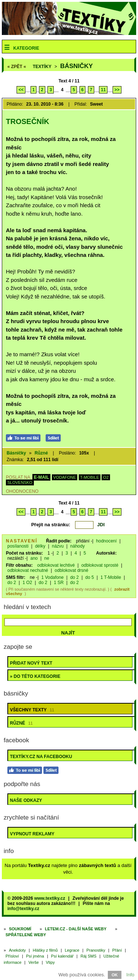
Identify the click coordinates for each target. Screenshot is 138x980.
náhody (77, 546)
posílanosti (18, 546)
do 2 (75, 577)
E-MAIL (41, 477)
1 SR (59, 583)
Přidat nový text (31, 663)
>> (117, 90)
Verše (33, 962)
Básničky (76, 66)
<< (21, 90)
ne (47, 558)
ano (34, 558)
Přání (117, 950)
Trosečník (28, 121)
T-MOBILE (90, 477)
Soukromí (20, 929)
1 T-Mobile (111, 577)
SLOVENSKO (20, 482)
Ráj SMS (89, 956)
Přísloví (12, 956)
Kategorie (26, 48)
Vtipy (50, 962)
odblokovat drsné (72, 570)
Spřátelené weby (26, 935)
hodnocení (106, 541)
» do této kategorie (35, 676)
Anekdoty (17, 950)
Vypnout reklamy (32, 834)
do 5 (90, 577)
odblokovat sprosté (100, 565)
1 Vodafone (52, 577)
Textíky (42, 67)
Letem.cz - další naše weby (76, 929)
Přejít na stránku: (51, 525)
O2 (106, 477)
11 (103, 90)
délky (40, 546)
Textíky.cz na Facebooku (41, 757)
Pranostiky (96, 950)
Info (130, 975)
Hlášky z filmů (45, 950)
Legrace (72, 950)
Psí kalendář (62, 956)
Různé (41, 453)
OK (115, 975)
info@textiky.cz (23, 909)
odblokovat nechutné (28, 570)
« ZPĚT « (17, 67)
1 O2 (27, 583)
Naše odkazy (26, 800)
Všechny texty (32, 710)
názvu (58, 546)
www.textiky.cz (50, 898)
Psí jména (35, 956)
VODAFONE (65, 477)
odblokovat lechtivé (56, 565)
